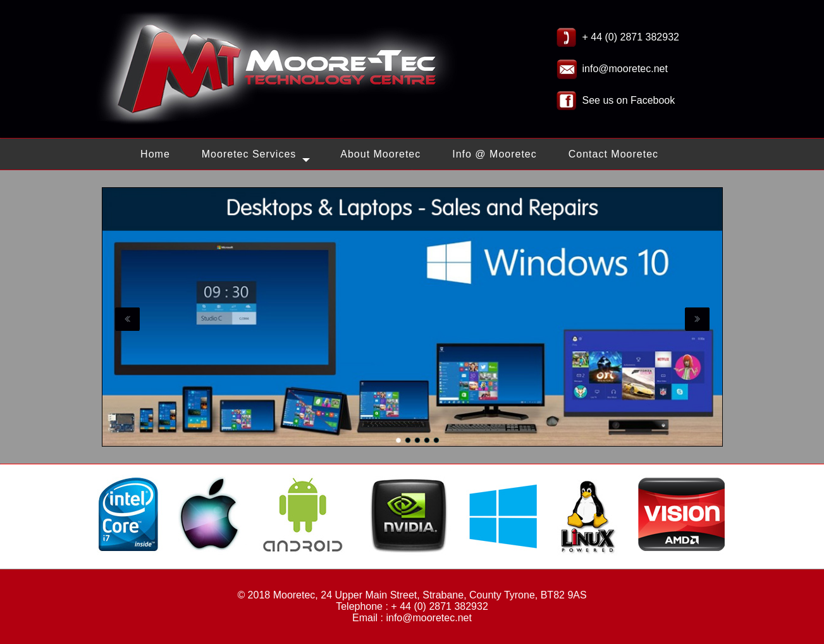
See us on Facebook (629, 100)
